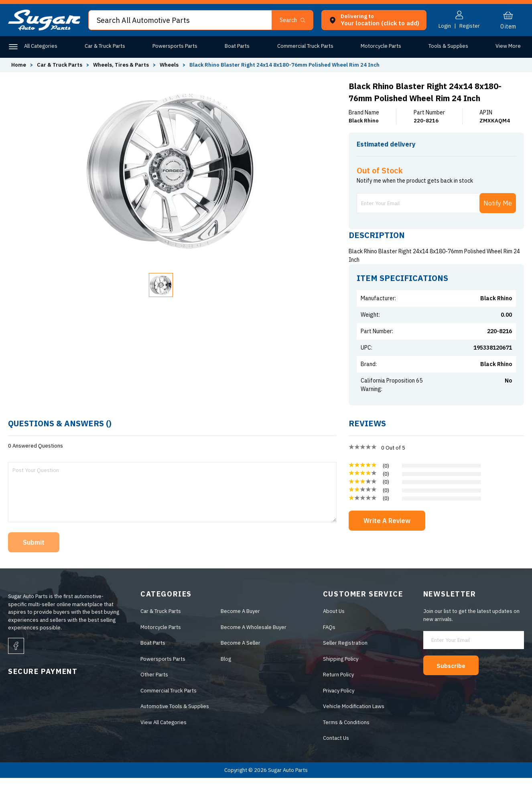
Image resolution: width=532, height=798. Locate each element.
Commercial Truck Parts (304, 46)
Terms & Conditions (346, 742)
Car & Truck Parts (105, 46)
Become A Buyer (240, 631)
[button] (296, 20)
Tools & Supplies (446, 46)
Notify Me (498, 223)
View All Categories (163, 742)
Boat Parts (236, 46)
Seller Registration (345, 663)
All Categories (41, 46)
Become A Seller (241, 663)
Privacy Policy (339, 711)
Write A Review (387, 541)
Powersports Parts (175, 46)
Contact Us (336, 758)
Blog (226, 679)
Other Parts (507, 46)
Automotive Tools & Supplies (175, 726)
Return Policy (338, 695)
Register (470, 26)
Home (19, 65)
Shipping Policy (341, 679)
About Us (334, 631)
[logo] (44, 29)
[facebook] (16, 666)
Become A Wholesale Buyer (254, 647)
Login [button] (445, 26)
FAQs (329, 647)
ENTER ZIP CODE (488, 160)
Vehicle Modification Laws (354, 726)
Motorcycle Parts (379, 46)
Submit (34, 562)
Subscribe (454, 685)
